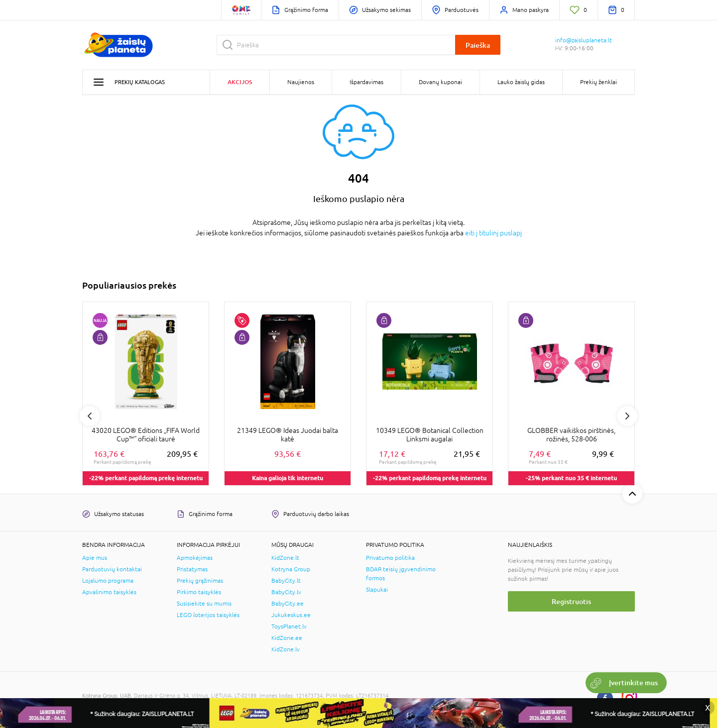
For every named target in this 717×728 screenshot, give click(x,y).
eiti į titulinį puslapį (493, 233)
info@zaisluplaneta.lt (584, 40)
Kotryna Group (291, 569)
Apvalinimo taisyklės (109, 592)
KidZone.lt (285, 558)
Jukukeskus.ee (291, 615)
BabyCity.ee (288, 604)
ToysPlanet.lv (289, 626)
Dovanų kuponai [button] (440, 82)
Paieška (478, 45)
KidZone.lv (286, 649)
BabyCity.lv (286, 592)
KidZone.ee (287, 638)
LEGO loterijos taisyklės (208, 615)
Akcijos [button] (240, 82)
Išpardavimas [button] (366, 82)
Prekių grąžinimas (200, 581)
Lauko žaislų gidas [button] (521, 82)
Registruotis (571, 601)
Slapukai (377, 590)
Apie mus (95, 558)
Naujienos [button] (301, 82)
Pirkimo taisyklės (199, 592)
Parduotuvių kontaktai (112, 569)
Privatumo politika (390, 558)
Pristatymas (192, 569)
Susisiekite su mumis (204, 604)
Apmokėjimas (195, 558)
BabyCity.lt (286, 581)
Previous (90, 416)
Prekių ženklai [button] (598, 82)
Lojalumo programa (108, 581)
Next (627, 416)
